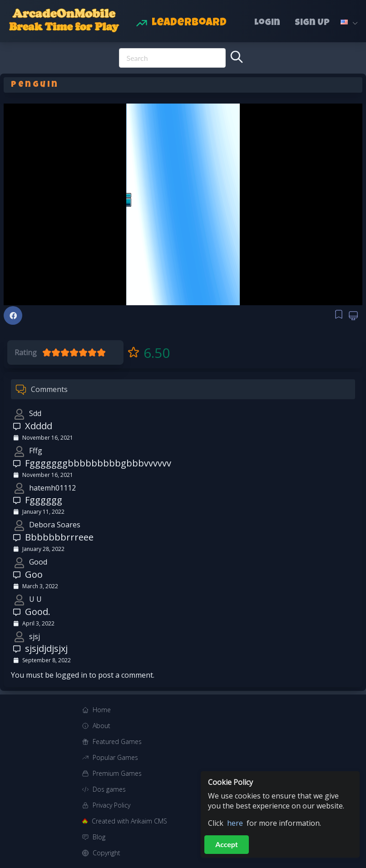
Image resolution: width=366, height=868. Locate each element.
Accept (227, 844)
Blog (99, 837)
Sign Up (312, 23)
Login (267, 23)
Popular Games (115, 757)
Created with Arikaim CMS (129, 821)
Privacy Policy (111, 805)
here (235, 823)
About (101, 726)
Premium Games (117, 773)
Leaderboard (189, 23)
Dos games (109, 789)
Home (102, 710)
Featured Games (117, 742)
